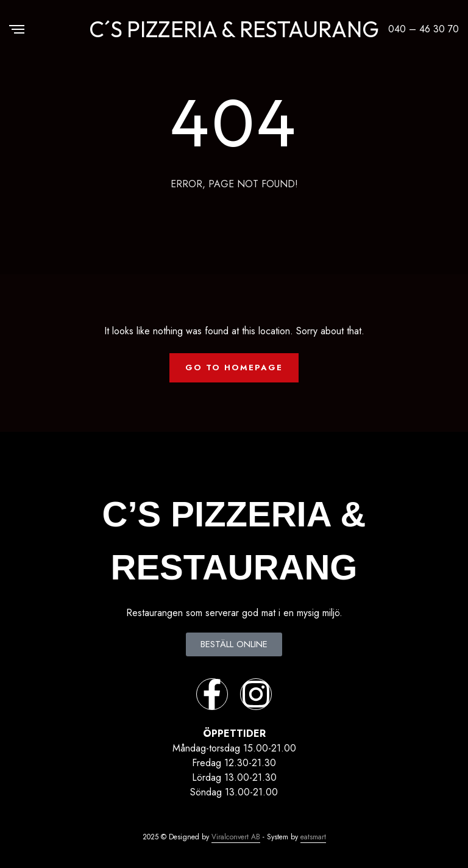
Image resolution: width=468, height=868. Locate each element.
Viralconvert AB (236, 837)
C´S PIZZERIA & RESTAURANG (234, 29)
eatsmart (313, 837)
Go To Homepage (234, 368)
